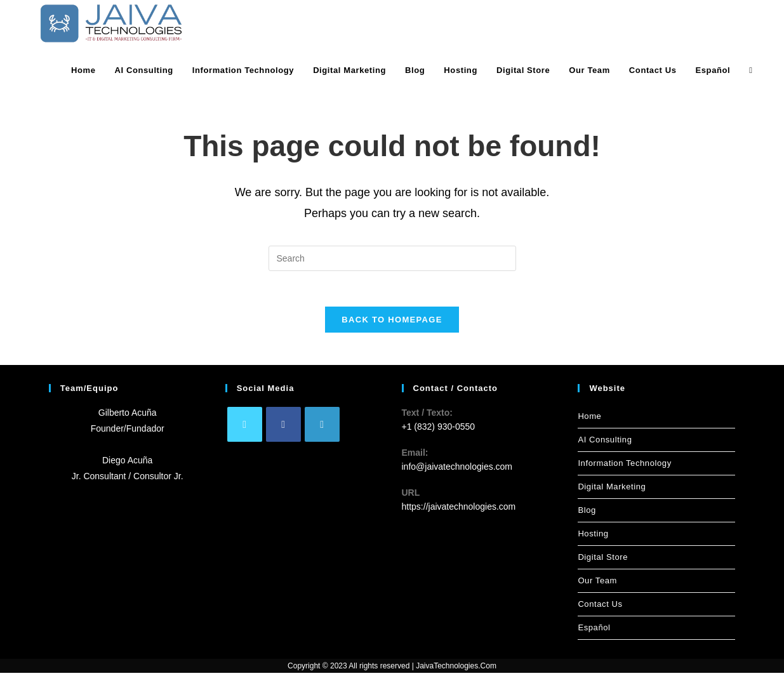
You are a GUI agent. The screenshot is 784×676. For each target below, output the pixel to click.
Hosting (593, 537)
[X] (245, 427)
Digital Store (603, 560)
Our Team (597, 584)
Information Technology (624, 466)
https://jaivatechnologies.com (459, 510)
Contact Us (600, 607)
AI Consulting (605, 443)
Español (594, 631)
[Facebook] (283, 427)
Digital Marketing (612, 490)
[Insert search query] (392, 258)
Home (589, 419)
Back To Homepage (392, 323)
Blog (587, 513)
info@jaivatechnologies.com (457, 470)
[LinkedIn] (322, 427)
